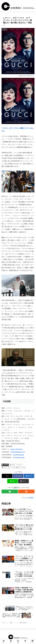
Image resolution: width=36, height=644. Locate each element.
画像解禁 (5, 465)
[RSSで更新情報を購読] (26, 491)
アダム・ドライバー (16, 465)
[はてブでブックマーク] (29, 476)
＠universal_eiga (19, 457)
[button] (23, 481)
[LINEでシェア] (13, 481)
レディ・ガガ (21, 468)
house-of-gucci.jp (17, 449)
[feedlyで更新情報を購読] (10, 491)
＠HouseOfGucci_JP (18, 452)
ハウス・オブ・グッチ (9, 468)
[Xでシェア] (7, 476)
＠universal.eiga (18, 455)
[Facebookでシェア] (18, 476)
